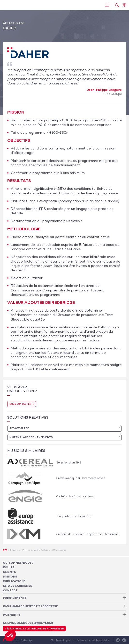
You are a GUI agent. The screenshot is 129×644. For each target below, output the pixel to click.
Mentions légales (61, 640)
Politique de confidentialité (93, 640)
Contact (10, 590)
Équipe (9, 567)
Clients (9, 572)
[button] (10, 636)
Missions (10, 577)
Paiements (11, 615)
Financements (15, 598)
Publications (14, 581)
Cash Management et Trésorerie (30, 606)
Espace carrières (17, 586)
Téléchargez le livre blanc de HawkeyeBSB (34, 629)
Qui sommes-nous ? (18, 563)
